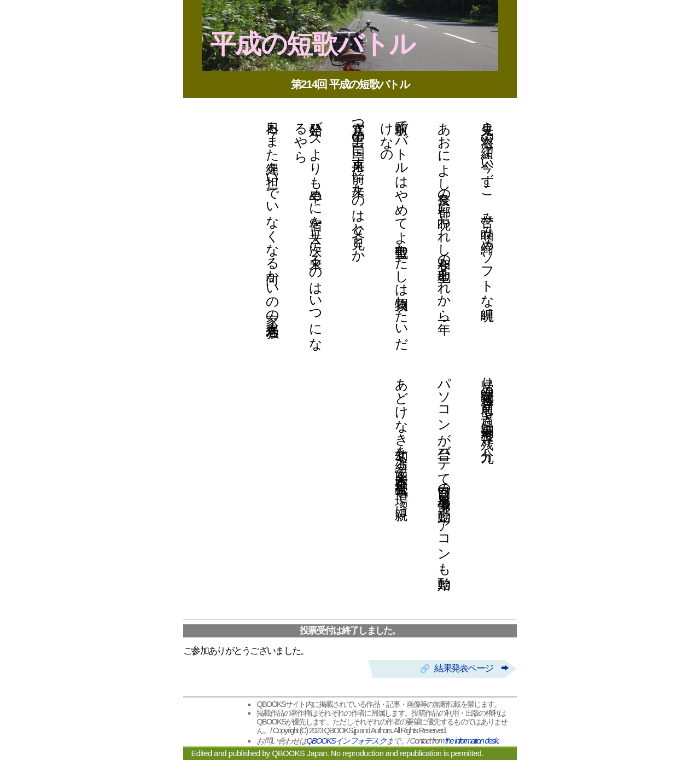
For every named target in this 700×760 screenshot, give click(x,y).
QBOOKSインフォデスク (346, 741)
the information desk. (472, 741)
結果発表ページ (471, 668)
